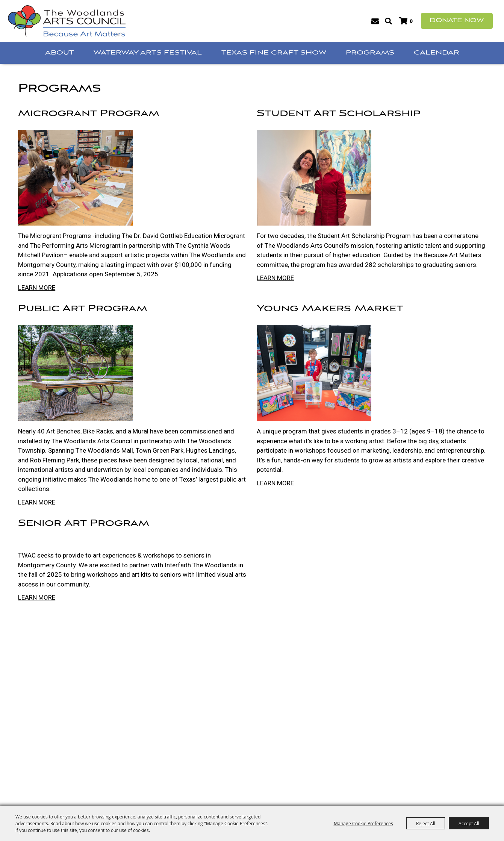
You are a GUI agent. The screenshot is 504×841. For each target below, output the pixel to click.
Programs (370, 53)
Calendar (437, 53)
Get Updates (375, 21)
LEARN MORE (37, 288)
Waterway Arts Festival (148, 53)
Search (388, 21)
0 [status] (411, 21)
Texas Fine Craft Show (274, 53)
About (60, 53)
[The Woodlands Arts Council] (67, 21)
